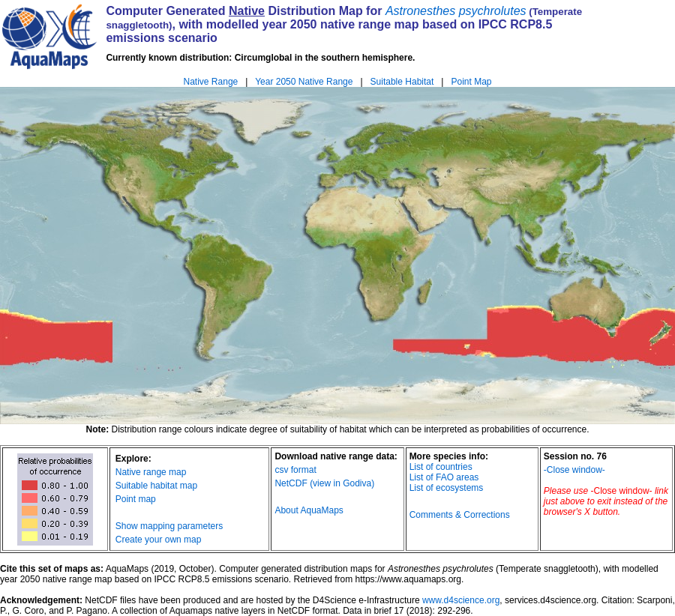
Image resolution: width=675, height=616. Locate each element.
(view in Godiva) (342, 483)
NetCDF (291, 483)
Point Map (471, 82)
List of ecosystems (447, 488)
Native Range (211, 82)
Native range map (151, 472)
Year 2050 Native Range (304, 82)
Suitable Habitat (402, 82)
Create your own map (159, 540)
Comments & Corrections (460, 515)
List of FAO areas (444, 477)
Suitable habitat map (156, 486)
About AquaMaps (309, 510)
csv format (295, 470)
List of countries (441, 467)
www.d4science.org (461, 600)
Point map (136, 499)
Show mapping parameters (169, 526)
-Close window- (574, 470)
